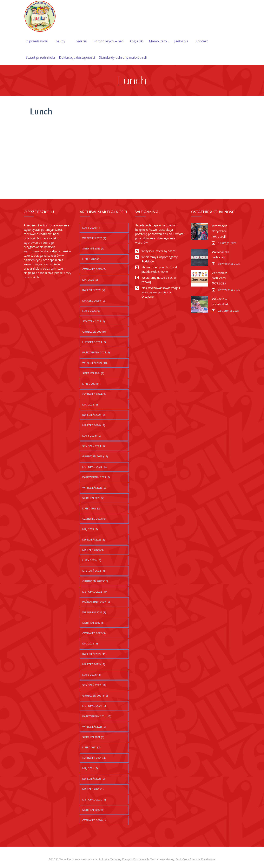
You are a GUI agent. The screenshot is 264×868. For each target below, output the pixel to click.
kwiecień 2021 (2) (94, 779)
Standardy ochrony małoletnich (123, 57)
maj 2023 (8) (90, 529)
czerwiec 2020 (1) (94, 820)
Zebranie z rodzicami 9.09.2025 (219, 278)
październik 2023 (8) (96, 477)
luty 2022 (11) (92, 675)
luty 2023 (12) (92, 560)
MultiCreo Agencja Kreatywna (196, 859)
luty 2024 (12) (92, 436)
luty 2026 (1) (91, 228)
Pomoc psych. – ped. (109, 41)
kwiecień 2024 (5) (94, 415)
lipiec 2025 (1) (91, 259)
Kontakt (202, 41)
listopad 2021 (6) (94, 706)
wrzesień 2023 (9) (94, 488)
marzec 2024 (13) (94, 425)
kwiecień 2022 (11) (94, 654)
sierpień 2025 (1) (93, 248)
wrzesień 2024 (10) (95, 363)
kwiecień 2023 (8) (94, 539)
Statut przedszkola (40, 57)
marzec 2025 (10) (94, 301)
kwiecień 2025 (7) (94, 290)
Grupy (60, 41)
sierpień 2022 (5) (93, 623)
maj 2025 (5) (90, 280)
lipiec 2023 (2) (91, 508)
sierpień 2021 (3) (93, 737)
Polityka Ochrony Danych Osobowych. (124, 859)
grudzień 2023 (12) (95, 456)
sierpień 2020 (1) (93, 810)
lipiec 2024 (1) (91, 384)
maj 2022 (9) (90, 643)
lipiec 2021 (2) (91, 747)
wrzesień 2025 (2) (94, 238)
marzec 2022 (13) (94, 664)
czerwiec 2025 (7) (94, 269)
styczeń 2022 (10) (94, 685)
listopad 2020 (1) (94, 799)
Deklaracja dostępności (77, 57)
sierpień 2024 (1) (93, 373)
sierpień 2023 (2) (93, 498)
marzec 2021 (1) (93, 789)
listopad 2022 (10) (95, 592)
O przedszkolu (37, 41)
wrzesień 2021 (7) (94, 727)
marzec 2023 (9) (93, 550)
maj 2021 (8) (90, 768)
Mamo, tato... (159, 41)
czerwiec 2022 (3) (94, 633)
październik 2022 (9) (96, 602)
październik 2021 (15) (97, 716)
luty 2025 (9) (91, 311)
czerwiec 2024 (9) (94, 394)
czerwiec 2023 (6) (94, 519)
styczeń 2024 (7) (94, 446)
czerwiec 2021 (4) (94, 758)
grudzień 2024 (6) (94, 332)
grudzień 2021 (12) (95, 696)
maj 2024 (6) (90, 404)
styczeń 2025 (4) (94, 321)
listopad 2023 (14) (95, 467)
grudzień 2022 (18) (95, 581)
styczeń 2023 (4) (94, 571)
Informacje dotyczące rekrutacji (220, 231)
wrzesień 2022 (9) (94, 612)
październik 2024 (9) (96, 352)
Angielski (137, 41)
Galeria (81, 41)
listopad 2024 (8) (94, 342)
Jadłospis (181, 41)
